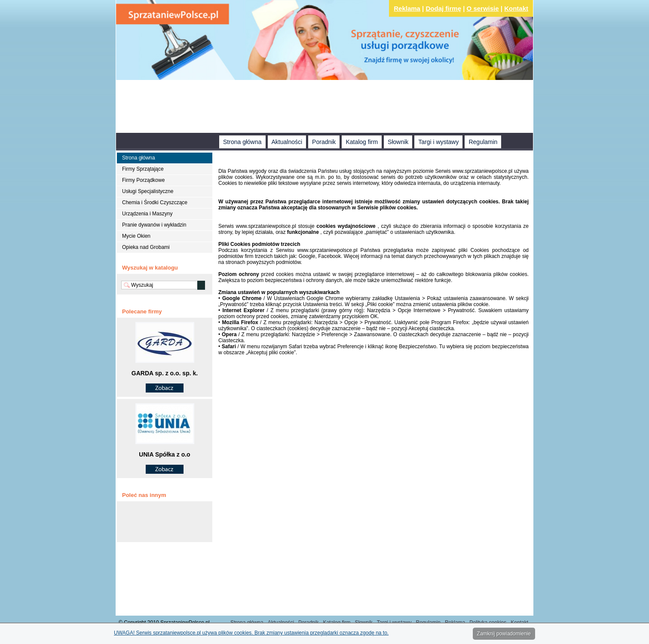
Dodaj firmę (444, 8)
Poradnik (324, 142)
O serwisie (483, 8)
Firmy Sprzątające (143, 169)
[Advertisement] (324, 107)
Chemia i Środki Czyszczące (155, 202)
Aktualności (287, 142)
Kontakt (516, 8)
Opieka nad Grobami (146, 247)
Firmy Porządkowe (143, 180)
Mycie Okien (136, 236)
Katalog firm (362, 142)
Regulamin (483, 142)
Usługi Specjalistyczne (148, 191)
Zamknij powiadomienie (504, 634)
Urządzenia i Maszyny (147, 214)
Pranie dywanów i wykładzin (154, 225)
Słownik (398, 142)
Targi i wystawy (438, 142)
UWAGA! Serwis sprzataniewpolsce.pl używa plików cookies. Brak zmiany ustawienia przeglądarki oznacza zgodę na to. (251, 633)
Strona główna (242, 142)
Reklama (407, 8)
